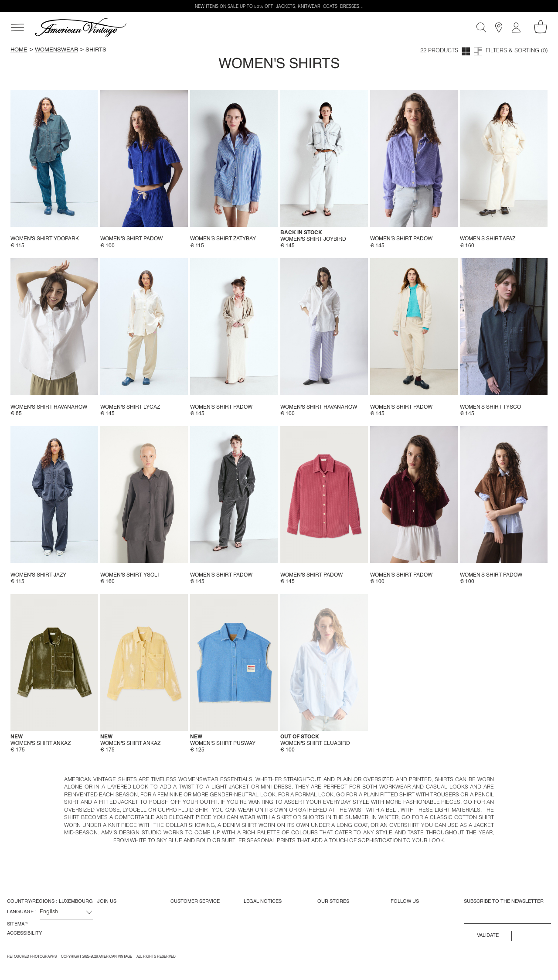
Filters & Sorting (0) (517, 51)
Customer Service (195, 901)
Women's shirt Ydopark (45, 239)
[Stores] (499, 27)
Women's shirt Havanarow (49, 407)
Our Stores (333, 901)
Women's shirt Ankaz (41, 744)
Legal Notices (263, 901)
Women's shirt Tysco (490, 407)
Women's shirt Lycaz (130, 407)
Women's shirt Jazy (38, 575)
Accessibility (24, 933)
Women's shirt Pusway (223, 744)
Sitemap (17, 924)
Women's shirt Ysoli (129, 575)
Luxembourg (76, 901)
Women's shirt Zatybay (223, 239)
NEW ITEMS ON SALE (217, 7)
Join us (107, 901)
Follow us (405, 901)
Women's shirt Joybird (313, 239)
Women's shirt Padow (131, 239)
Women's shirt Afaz (488, 239)
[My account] (516, 27)
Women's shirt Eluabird (315, 744)
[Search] (481, 27)
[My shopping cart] (541, 27)
